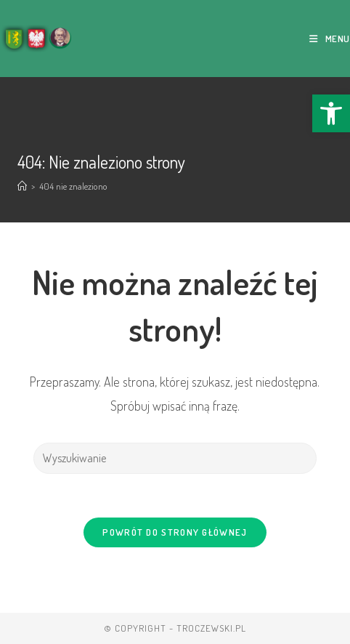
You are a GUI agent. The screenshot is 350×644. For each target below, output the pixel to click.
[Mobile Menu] (330, 39)
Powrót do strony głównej (175, 532)
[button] (331, 113)
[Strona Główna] (22, 186)
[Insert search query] (175, 458)
